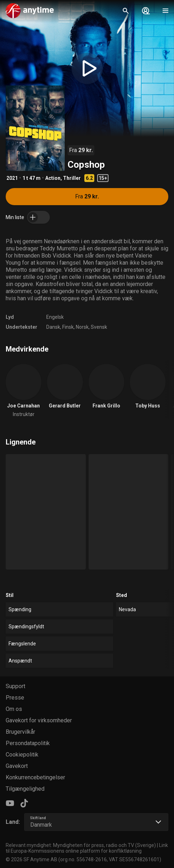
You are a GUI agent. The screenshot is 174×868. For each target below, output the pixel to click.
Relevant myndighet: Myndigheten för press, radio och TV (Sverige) (81, 845)
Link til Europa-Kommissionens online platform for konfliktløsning (87, 848)
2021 (12, 178)
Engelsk (55, 317)
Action (53, 178)
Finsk (68, 327)
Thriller (72, 178)
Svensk (99, 327)
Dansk (53, 327)
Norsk (82, 327)
